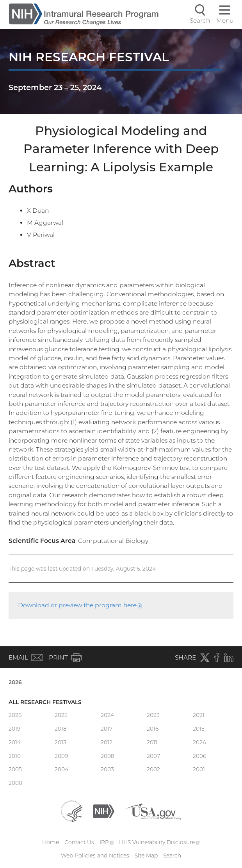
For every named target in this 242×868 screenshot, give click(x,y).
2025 (61, 715)
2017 (107, 729)
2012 (107, 742)
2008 (108, 756)
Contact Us (79, 842)
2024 (107, 715)
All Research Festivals (45, 702)
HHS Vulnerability (159, 842)
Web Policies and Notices (95, 856)
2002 (153, 769)
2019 (14, 729)
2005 (15, 769)
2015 (199, 729)
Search (172, 856)
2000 (15, 783)
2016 (153, 729)
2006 (199, 756)
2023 (153, 715)
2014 (15, 742)
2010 (15, 756)
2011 (152, 742)
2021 (199, 715)
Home (51, 842)
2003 (107, 769)
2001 (199, 769)
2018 (61, 729)
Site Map (146, 856)
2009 (61, 756)
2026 (15, 682)
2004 (61, 769)
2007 (153, 756)
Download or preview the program (80, 605)
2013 (60, 742)
